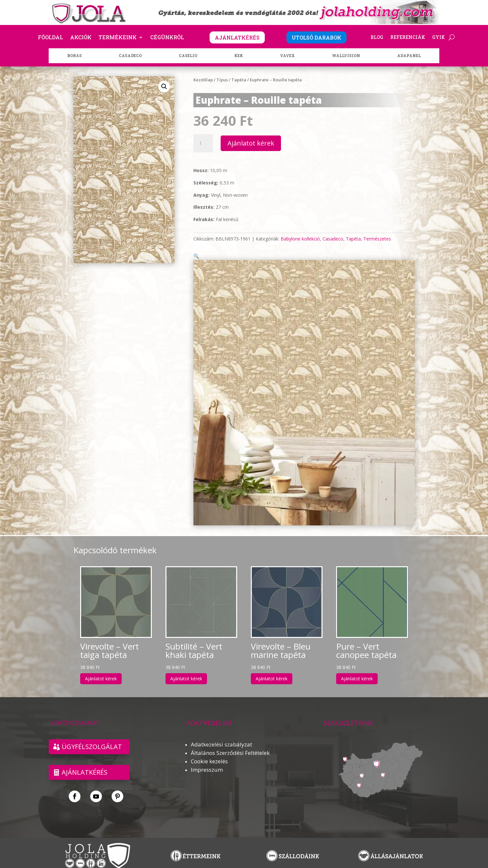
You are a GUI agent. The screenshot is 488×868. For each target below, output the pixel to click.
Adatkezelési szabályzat (221, 737)
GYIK (439, 38)
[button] (164, 87)
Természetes (377, 239)
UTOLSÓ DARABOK (317, 37)
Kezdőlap (203, 80)
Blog (377, 38)
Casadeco (333, 239)
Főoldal (50, 38)
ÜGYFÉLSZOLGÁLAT (92, 739)
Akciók (81, 38)
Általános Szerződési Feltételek (230, 745)
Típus (222, 80)
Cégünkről (167, 38)
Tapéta (239, 80)
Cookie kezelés (209, 753)
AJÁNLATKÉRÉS (237, 37)
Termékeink (118, 38)
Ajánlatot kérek (251, 143)
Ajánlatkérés (85, 765)
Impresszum (207, 762)
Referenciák (408, 38)
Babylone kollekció (300, 239)
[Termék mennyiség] (203, 143)
